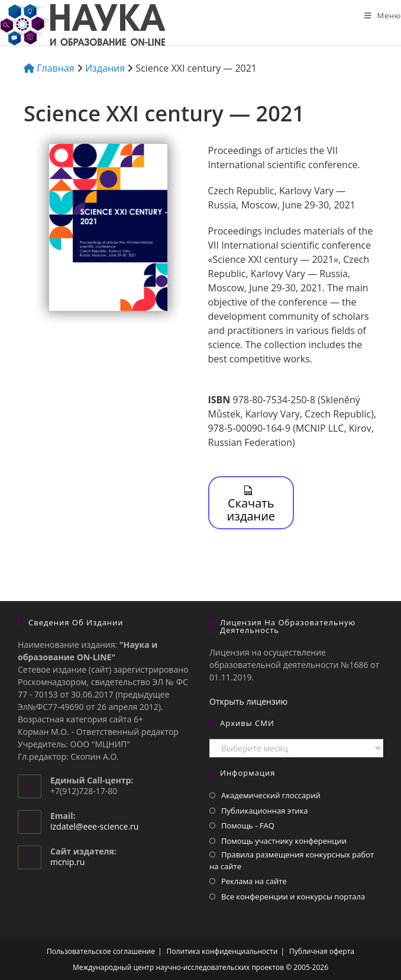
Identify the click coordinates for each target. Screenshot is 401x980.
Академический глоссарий (271, 795)
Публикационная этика (265, 811)
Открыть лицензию (248, 701)
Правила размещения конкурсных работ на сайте (292, 860)
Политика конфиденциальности (222, 951)
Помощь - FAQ (248, 825)
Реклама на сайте (254, 881)
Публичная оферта (322, 951)
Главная (49, 68)
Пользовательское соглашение (101, 951)
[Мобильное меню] (383, 15)
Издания (105, 68)
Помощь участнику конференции (284, 841)
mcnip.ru (67, 862)
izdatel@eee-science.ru (94, 826)
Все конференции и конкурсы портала (293, 897)
